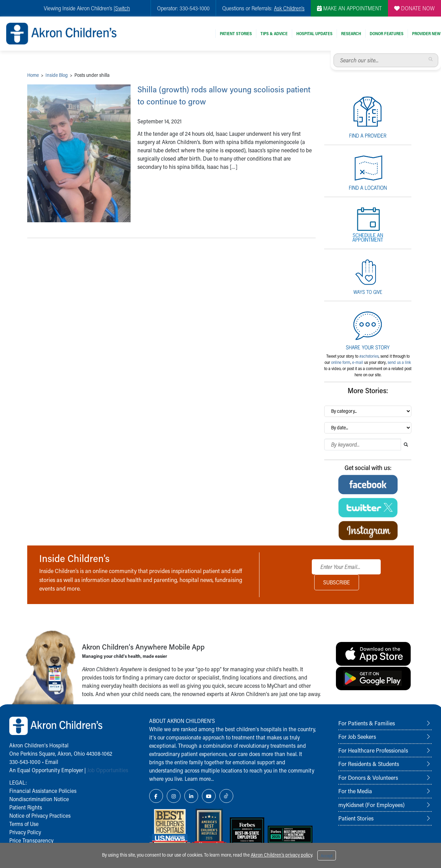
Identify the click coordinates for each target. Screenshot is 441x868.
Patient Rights (26, 807)
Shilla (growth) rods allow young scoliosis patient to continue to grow (225, 95)
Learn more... (199, 779)
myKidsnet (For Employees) (371, 805)
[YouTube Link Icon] (209, 796)
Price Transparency (31, 840)
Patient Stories (236, 33)
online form (341, 362)
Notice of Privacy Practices (40, 815)
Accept (327, 856)
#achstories (369, 356)
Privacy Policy (25, 832)
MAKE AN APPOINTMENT (349, 8)
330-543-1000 (25, 762)
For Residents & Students (369, 764)
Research (351, 33)
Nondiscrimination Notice (39, 799)
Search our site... (334, 54)
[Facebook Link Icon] (156, 796)
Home (33, 75)
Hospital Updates (314, 33)
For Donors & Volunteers (368, 777)
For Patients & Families (367, 723)
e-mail (358, 362)
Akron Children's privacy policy (281, 855)
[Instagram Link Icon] (174, 796)
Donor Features (387, 33)
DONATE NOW (414, 8)
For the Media (355, 791)
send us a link (399, 362)
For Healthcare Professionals (373, 750)
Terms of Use (24, 824)
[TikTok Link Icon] (226, 796)
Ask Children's (289, 8)
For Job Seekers (357, 736)
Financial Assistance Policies (43, 791)
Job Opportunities (108, 770)
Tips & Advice (274, 33)
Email (52, 762)
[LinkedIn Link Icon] (191, 796)
